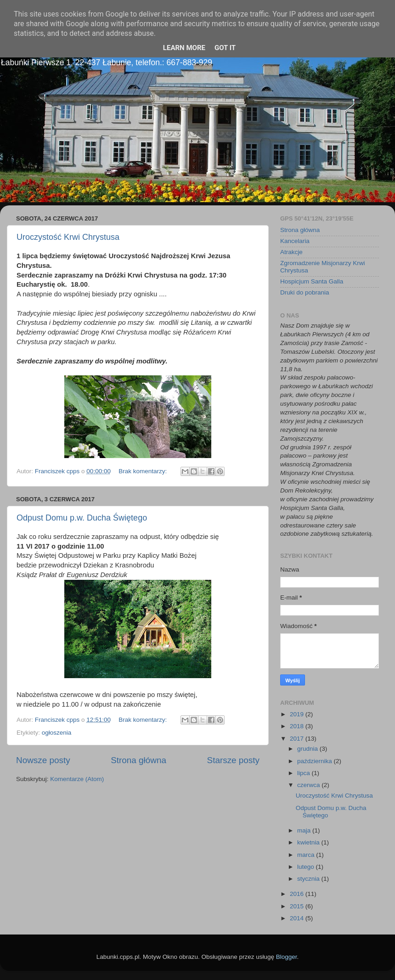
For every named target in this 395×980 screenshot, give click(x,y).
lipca (305, 773)
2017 (298, 739)
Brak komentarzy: (144, 471)
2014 (298, 918)
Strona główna (138, 760)
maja (305, 830)
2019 (298, 714)
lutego (307, 867)
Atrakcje (291, 252)
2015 (298, 906)
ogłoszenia (57, 733)
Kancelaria (295, 241)
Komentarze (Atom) (77, 779)
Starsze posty (233, 760)
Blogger (287, 957)
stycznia (309, 879)
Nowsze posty (43, 760)
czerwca (309, 785)
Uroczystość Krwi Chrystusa (68, 237)
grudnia (308, 749)
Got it (225, 48)
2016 (298, 894)
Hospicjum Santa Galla (312, 281)
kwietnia (309, 842)
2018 (298, 726)
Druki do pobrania (305, 292)
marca (307, 855)
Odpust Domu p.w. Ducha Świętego (82, 518)
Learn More (184, 48)
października (316, 761)
